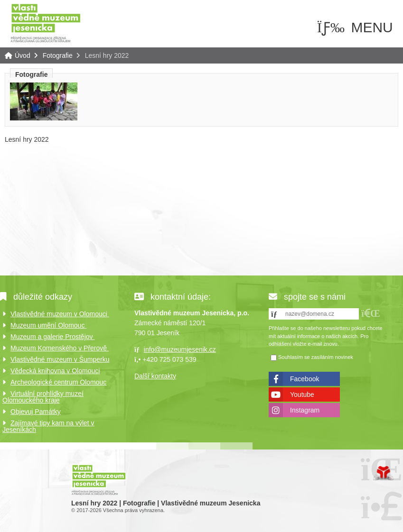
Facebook (305, 379)
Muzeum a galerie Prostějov (52, 337)
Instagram (305, 410)
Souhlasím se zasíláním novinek (316, 357)
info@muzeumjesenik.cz (180, 349)
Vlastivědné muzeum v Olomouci (60, 314)
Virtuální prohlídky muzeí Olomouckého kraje (43, 397)
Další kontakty (155, 376)
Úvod (46, 23)
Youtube (302, 394)
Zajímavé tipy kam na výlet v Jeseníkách (48, 426)
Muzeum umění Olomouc (48, 325)
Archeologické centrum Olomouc (58, 382)
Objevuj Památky (36, 412)
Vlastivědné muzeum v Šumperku (60, 359)
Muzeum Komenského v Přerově (60, 348)
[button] (371, 313)
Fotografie (58, 55)
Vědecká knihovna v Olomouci (55, 371)
